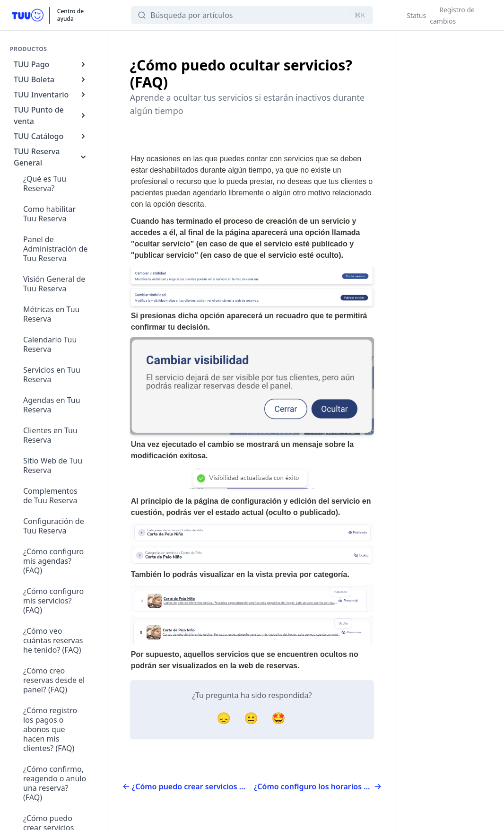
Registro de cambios (452, 15)
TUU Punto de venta (51, 115)
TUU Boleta (51, 79)
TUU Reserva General (51, 157)
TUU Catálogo (51, 136)
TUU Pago (51, 64)
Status (416, 15)
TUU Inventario (51, 95)
